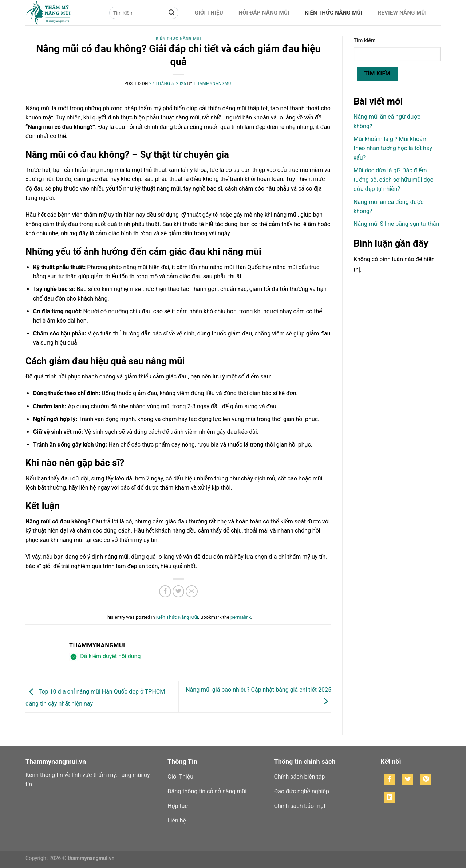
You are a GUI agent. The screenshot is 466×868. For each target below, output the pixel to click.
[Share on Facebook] (165, 591)
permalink (241, 617)
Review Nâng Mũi (402, 13)
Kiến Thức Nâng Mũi (334, 13)
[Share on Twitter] (179, 591)
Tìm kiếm (365, 41)
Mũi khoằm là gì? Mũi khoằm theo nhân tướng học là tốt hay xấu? (393, 148)
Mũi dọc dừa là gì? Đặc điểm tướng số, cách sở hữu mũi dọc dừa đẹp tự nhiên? (393, 180)
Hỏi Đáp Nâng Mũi (264, 13)
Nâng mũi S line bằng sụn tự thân (396, 224)
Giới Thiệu (209, 13)
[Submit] (171, 13)
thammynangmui (213, 84)
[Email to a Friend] (192, 591)
